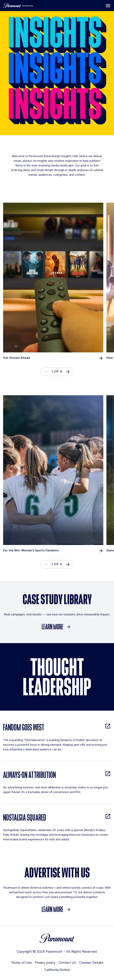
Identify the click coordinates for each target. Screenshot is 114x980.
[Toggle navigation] (108, 6)
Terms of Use (21, 962)
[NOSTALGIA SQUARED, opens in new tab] (57, 817)
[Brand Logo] (57, 938)
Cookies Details (91, 962)
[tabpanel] (55, 282)
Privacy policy (45, 962)
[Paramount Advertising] (18, 6)
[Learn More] (57, 627)
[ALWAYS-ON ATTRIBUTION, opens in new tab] (57, 775)
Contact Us (67, 962)
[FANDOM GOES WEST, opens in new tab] (57, 727)
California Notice (57, 970)
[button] (68, 372)
